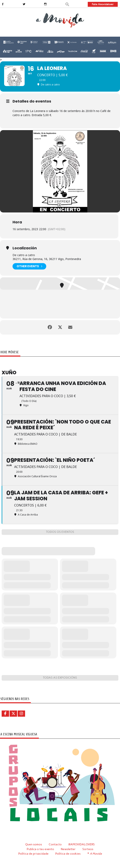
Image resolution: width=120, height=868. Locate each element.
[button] (67, 4)
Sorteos (88, 849)
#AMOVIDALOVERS (82, 844)
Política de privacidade (33, 854)
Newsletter (68, 849)
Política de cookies (68, 854)
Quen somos (34, 844)
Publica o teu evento (40, 849)
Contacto (55, 844)
